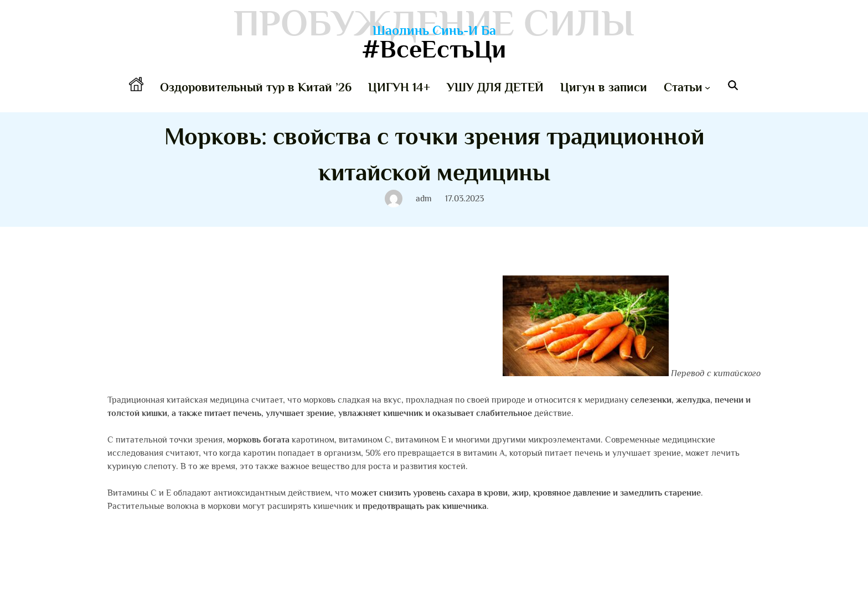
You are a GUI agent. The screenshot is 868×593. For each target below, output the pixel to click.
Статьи (683, 87)
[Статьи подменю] (707, 87)
